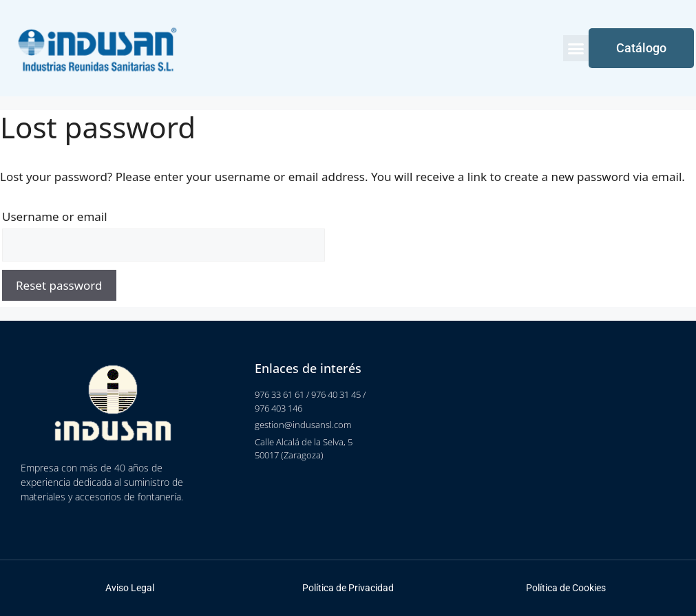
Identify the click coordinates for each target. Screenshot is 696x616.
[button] (576, 48)
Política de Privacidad (348, 588)
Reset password (59, 285)
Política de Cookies (566, 588)
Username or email (55, 216)
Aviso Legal (130, 588)
